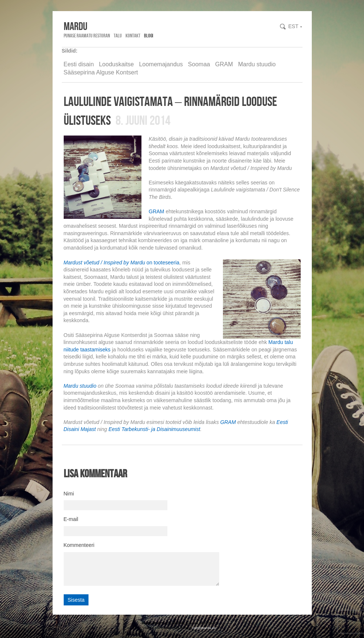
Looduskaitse (116, 64)
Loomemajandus (161, 64)
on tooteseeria (162, 263)
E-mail (71, 519)
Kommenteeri (79, 545)
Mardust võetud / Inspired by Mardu (104, 263)
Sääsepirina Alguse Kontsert (101, 72)
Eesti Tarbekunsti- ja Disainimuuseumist (154, 429)
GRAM (224, 64)
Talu (118, 36)
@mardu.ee (207, 628)
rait (195, 628)
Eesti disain (79, 64)
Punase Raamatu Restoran (87, 36)
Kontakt (133, 36)
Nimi (69, 494)
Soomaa (199, 64)
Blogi (149, 36)
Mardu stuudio (257, 64)
